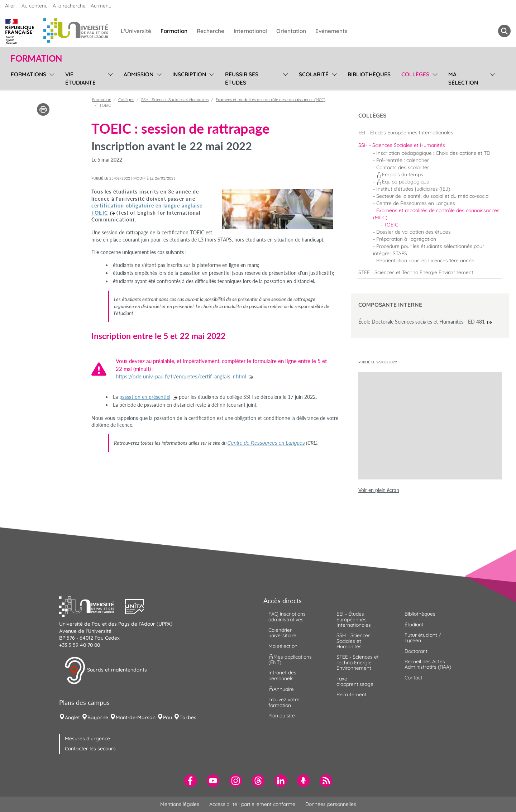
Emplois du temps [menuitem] (400, 175)
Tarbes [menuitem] (188, 717)
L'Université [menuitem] (136, 31)
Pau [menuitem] (168, 717)
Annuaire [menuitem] (281, 689)
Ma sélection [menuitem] (463, 78)
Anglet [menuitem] (72, 717)
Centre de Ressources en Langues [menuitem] (416, 203)
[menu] (51, 78)
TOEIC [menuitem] (391, 225)
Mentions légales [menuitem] (180, 804)
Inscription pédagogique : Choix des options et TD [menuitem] (433, 153)
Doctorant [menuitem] (416, 651)
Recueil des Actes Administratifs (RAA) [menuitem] (428, 664)
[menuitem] (430, 133)
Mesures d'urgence (87, 739)
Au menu (101, 6)
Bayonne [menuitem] (98, 717)
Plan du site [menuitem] (282, 716)
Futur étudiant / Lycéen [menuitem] (423, 638)
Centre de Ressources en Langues (266, 443)
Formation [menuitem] (174, 31)
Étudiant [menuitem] (414, 625)
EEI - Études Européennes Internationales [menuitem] (354, 619)
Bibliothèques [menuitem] (369, 74)
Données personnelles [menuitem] (331, 804)
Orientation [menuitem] (291, 31)
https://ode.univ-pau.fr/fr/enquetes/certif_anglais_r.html (181, 376)
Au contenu (35, 6)
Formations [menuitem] (28, 74)
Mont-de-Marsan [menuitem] (136, 717)
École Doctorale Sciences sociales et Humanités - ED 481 (422, 322)
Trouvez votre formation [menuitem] (284, 702)
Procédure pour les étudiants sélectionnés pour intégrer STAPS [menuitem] (429, 250)
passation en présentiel (145, 397)
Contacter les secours (90, 749)
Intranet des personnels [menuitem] (282, 675)
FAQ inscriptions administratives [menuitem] (287, 617)
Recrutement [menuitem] (352, 694)
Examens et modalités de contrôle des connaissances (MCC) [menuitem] (436, 214)
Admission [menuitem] (138, 74)
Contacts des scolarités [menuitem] (403, 167)
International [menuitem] (250, 31)
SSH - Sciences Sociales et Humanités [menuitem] (353, 641)
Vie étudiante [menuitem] (80, 78)
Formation (102, 100)
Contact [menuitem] (414, 678)
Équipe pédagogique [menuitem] (403, 182)
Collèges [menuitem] (415, 74)
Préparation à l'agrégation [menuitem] (406, 239)
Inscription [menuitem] (189, 74)
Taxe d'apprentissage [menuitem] (355, 681)
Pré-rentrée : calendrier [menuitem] (403, 160)
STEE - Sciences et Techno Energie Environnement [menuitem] (358, 662)
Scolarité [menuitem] (314, 74)
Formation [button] (36, 58)
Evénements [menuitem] (331, 31)
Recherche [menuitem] (211, 31)
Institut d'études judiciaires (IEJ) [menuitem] (413, 189)
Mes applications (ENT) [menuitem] (290, 660)
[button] (92, 606)
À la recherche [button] (69, 6)
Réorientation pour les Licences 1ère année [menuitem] (425, 261)
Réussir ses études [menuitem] (242, 78)
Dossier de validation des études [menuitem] (414, 232)
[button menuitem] (504, 31)
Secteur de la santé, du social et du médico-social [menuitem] (433, 196)
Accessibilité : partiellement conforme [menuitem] (252, 804)
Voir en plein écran (379, 490)
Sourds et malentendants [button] (106, 670)
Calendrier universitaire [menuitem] (282, 633)
